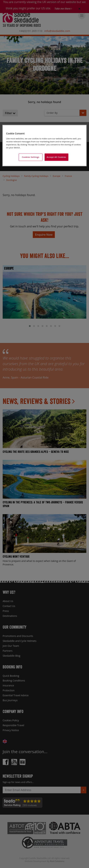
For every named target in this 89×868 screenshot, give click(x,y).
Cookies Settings (31, 157)
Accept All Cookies (56, 157)
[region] (45, 146)
